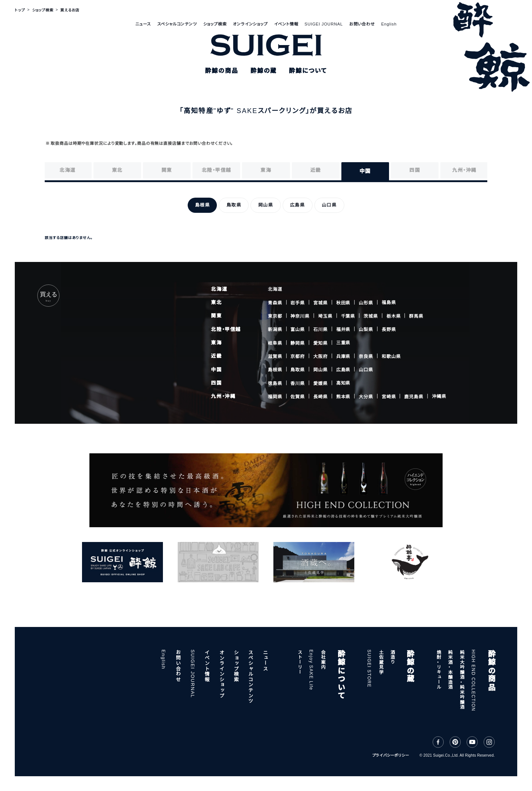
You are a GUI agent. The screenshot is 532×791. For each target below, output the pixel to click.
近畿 (216, 356)
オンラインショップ (250, 24)
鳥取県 (298, 370)
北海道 (219, 289)
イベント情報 (286, 24)
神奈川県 (300, 316)
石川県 (320, 330)
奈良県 (366, 357)
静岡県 (298, 343)
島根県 (275, 370)
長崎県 (320, 397)
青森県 (275, 303)
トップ (20, 10)
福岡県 (275, 397)
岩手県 (298, 303)
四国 (216, 383)
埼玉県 (325, 316)
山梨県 (366, 330)
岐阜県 (275, 343)
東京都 (275, 316)
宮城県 (320, 303)
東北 (216, 302)
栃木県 (394, 316)
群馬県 (416, 316)
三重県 (343, 343)
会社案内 (323, 659)
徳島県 (275, 383)
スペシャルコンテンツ (177, 24)
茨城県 (371, 316)
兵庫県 (343, 357)
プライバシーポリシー (391, 755)
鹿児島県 (414, 397)
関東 (216, 316)
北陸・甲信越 (226, 329)
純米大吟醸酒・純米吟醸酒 (461, 679)
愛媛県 (320, 383)
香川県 (298, 383)
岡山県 (320, 370)
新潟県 (275, 330)
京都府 (298, 357)
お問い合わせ (362, 24)
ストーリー (300, 662)
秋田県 (343, 303)
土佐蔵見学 (381, 662)
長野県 (389, 330)
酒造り (392, 657)
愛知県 (320, 343)
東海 (216, 343)
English (389, 24)
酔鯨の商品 (491, 670)
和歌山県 (391, 356)
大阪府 (320, 357)
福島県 (389, 303)
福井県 (343, 330)
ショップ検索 (215, 24)
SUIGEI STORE (369, 669)
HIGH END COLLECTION (473, 680)
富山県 (298, 330)
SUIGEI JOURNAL (324, 24)
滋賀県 (275, 357)
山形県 (366, 303)
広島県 (343, 370)
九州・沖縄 (223, 396)
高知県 (343, 383)
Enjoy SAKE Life (311, 670)
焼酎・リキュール (439, 669)
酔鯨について (341, 674)
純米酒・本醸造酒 (450, 669)
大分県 (366, 397)
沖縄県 (439, 396)
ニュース (143, 24)
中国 (216, 370)
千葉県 (348, 316)
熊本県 (343, 397)
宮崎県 (389, 397)
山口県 (366, 370)
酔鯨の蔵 (410, 666)
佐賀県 (298, 397)
